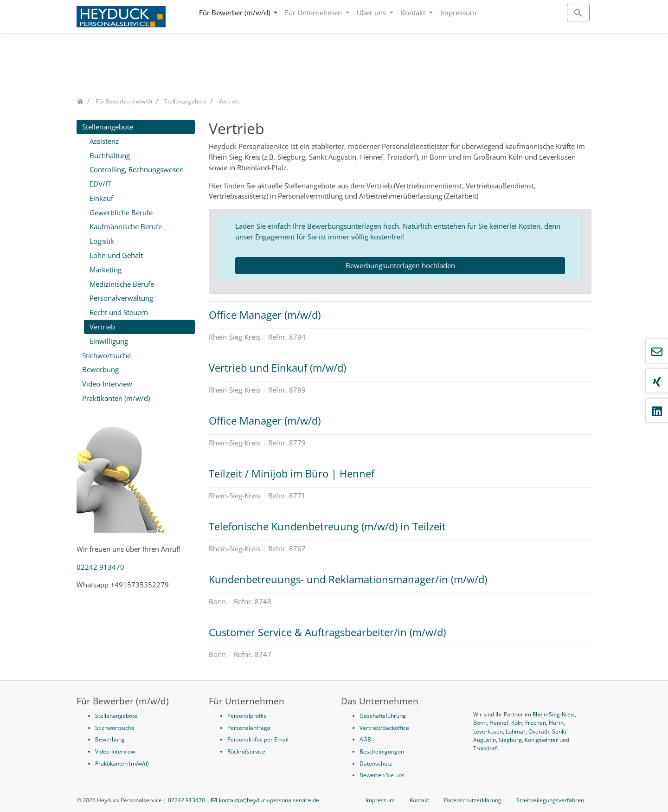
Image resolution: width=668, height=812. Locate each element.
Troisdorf (485, 748)
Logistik (102, 241)
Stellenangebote (108, 127)
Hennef (499, 723)
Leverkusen (488, 731)
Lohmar (516, 731)
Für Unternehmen (314, 13)
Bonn (480, 723)
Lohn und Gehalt (116, 255)
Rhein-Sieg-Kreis (554, 714)
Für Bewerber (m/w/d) (235, 13)
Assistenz (104, 141)
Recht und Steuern (119, 312)
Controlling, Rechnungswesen (137, 169)
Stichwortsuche (106, 355)
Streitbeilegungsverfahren (550, 800)
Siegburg (510, 740)
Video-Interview (107, 384)
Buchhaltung (110, 155)
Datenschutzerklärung (473, 800)
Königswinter (541, 740)
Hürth (556, 723)
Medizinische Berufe (122, 284)
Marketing (106, 270)
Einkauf (101, 198)
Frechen (536, 723)
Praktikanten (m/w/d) (116, 398)
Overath (539, 731)
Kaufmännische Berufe (126, 226)
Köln (517, 723)
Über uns (372, 13)
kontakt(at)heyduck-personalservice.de (269, 800)
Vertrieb (102, 327)
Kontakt (414, 13)
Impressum (458, 13)
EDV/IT (100, 184)
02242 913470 (100, 567)
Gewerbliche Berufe (121, 213)
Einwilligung (109, 341)
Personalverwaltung (121, 298)
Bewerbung (100, 369)
